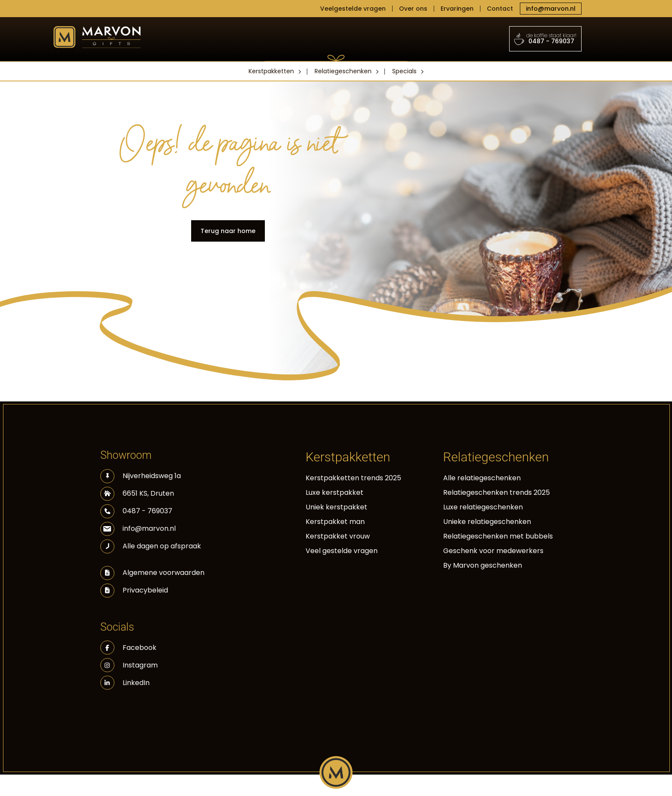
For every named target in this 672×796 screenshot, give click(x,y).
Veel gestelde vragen (342, 551)
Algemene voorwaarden (163, 573)
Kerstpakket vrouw (338, 536)
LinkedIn (125, 683)
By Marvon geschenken (483, 565)
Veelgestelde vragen (353, 9)
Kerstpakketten (271, 71)
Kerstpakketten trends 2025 (353, 478)
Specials (404, 71)
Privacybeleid (145, 590)
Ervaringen (457, 9)
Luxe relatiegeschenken (483, 507)
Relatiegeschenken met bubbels (498, 536)
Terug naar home (228, 231)
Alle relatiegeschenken (482, 478)
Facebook (128, 648)
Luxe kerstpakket (334, 492)
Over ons (413, 9)
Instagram (129, 665)
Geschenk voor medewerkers (493, 551)
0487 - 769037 (546, 39)
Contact (500, 9)
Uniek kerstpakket (336, 507)
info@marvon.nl (551, 9)
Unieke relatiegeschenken (487, 522)
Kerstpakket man (335, 522)
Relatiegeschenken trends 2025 (496, 492)
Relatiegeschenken (343, 71)
